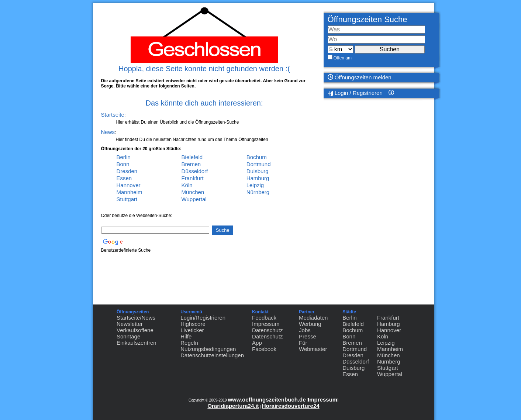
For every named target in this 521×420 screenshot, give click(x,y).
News (108, 132)
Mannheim (130, 192)
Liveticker (192, 330)
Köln (187, 185)
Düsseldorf (195, 171)
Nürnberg (258, 192)
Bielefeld (192, 157)
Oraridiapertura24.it (233, 406)
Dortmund (259, 164)
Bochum (257, 157)
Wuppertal (194, 199)
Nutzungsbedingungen (208, 349)
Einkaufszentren (137, 343)
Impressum (266, 324)
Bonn (123, 164)
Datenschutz (267, 330)
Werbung (310, 324)
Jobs (305, 330)
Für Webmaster (313, 346)
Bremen (191, 164)
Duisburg (258, 171)
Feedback (264, 318)
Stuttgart (127, 199)
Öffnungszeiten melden (360, 77)
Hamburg (258, 178)
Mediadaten (313, 318)
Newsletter (130, 324)
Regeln (189, 343)
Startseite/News (136, 318)
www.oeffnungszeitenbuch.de (267, 400)
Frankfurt (193, 178)
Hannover (129, 185)
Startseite (113, 115)
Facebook (264, 349)
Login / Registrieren (355, 93)
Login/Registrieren (203, 318)
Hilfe (186, 336)
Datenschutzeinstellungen (212, 355)
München (193, 192)
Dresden (127, 171)
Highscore (193, 324)
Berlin (124, 157)
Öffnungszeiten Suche (368, 19)
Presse (308, 336)
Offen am (343, 58)
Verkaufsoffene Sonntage (135, 333)
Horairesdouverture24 (291, 406)
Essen (124, 178)
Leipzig (255, 185)
